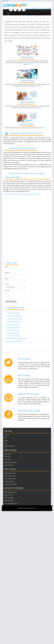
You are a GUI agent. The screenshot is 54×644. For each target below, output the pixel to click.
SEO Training (8, 463)
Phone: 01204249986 (9, 506)
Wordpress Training (9, 490)
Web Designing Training (10, 487)
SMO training (8, 468)
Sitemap (6, 449)
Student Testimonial (9, 455)
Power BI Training (9, 474)
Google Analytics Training (10, 493)
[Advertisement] (17, 243)
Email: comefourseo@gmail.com (11, 512)
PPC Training (8, 466)
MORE (29, 64)
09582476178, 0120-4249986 (41, 9)
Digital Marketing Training (10, 471)
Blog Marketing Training (10, 482)
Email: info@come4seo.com (10, 501)
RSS (6, 447)
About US (7, 444)
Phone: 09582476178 (9, 504)
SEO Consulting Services (10, 485)
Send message (11, 301)
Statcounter (5, 1)
